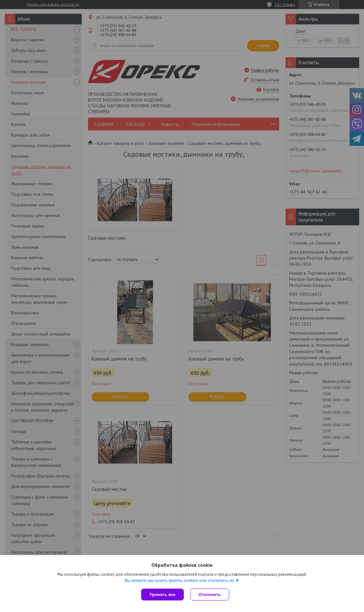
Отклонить (210, 595)
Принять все (162, 595)
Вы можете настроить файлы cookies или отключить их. (180, 580)
